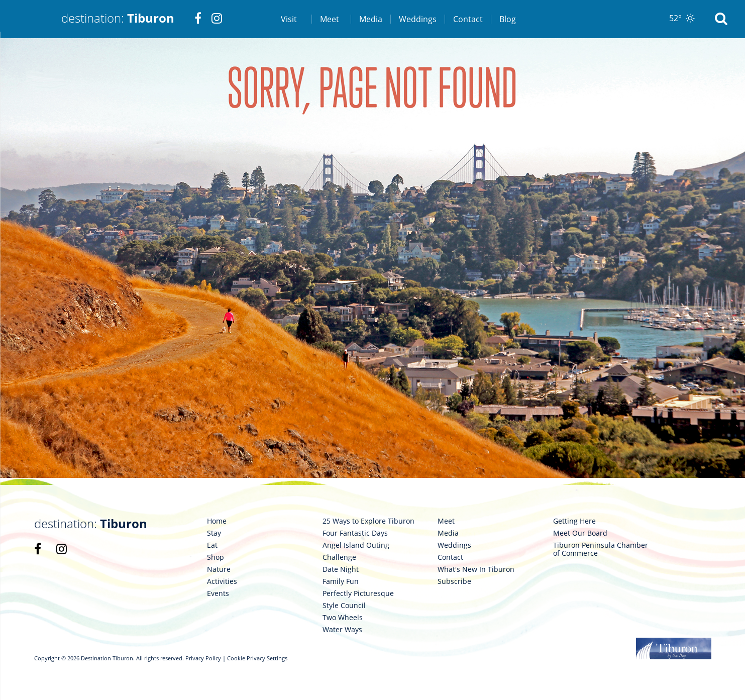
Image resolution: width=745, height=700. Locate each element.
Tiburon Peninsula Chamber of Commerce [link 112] (601, 549)
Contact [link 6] (468, 19)
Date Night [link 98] (341, 569)
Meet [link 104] (446, 521)
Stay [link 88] (214, 533)
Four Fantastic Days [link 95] (355, 533)
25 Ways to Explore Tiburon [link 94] (368, 521)
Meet (330, 19)
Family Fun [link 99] (341, 581)
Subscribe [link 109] (454, 581)
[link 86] (62, 549)
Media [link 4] (371, 19)
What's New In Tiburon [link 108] (476, 569)
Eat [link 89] (212, 545)
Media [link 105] (448, 533)
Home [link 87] (217, 521)
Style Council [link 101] (344, 606)
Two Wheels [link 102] (343, 618)
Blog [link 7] (508, 19)
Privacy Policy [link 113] (203, 658)
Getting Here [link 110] (574, 521)
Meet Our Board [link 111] (580, 533)
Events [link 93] (218, 593)
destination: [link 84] (91, 524)
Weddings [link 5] (418, 19)
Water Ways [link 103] (342, 630)
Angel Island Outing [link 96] (356, 545)
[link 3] (217, 19)
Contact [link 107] (450, 557)
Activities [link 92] (222, 581)
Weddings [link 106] (454, 545)
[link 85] (38, 549)
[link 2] (198, 19)
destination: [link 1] (118, 18)
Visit (289, 19)
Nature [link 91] (219, 569)
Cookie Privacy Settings (257, 658)
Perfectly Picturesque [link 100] (358, 593)
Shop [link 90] (216, 557)
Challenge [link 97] (339, 557)
